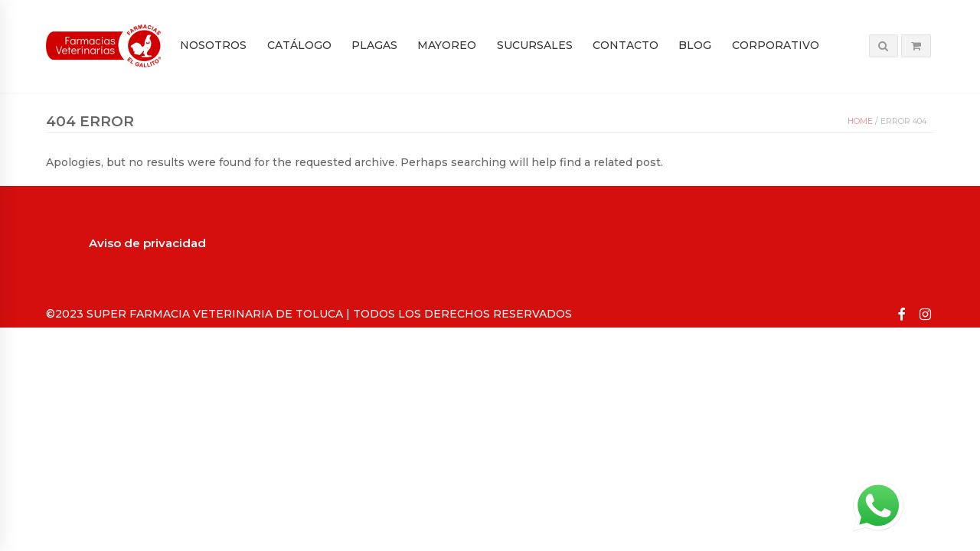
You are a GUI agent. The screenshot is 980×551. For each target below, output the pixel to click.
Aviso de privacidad (147, 243)
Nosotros (213, 45)
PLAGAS (374, 45)
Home (860, 121)
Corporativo (776, 45)
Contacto (626, 45)
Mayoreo (447, 45)
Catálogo (299, 45)
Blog (695, 45)
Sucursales (535, 45)
